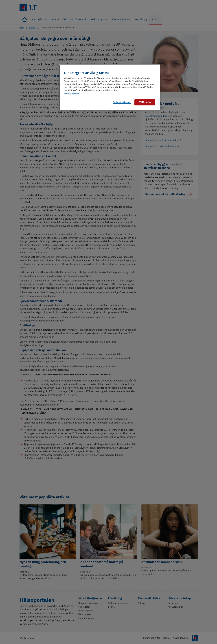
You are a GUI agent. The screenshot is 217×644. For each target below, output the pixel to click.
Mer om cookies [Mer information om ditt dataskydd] (72, 94)
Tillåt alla (145, 102)
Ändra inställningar (122, 102)
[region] (110, 87)
